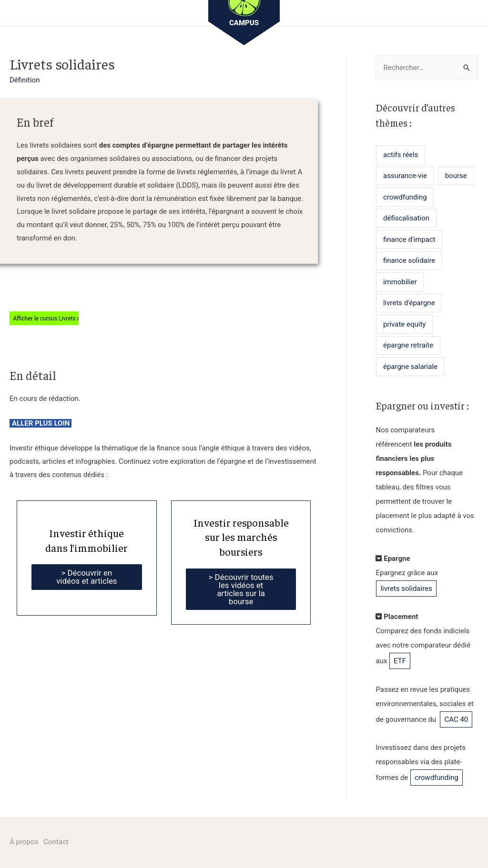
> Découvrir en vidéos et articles (86, 577)
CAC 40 (456, 719)
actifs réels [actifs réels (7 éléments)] (401, 155)
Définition (25, 80)
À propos (24, 842)
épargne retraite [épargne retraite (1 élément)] (408, 345)
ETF (400, 661)
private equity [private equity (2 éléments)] (404, 324)
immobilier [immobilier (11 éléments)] (400, 282)
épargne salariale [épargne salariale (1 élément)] (410, 367)
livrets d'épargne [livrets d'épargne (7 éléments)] (409, 303)
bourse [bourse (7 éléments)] (456, 176)
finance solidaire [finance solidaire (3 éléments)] (409, 260)
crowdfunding (437, 778)
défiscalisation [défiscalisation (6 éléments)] (406, 218)
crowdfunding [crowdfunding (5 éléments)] (405, 197)
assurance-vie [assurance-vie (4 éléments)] (405, 176)
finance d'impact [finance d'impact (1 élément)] (409, 239)
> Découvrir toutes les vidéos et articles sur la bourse (241, 589)
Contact (56, 842)
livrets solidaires (406, 589)
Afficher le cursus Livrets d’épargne (58, 318)
